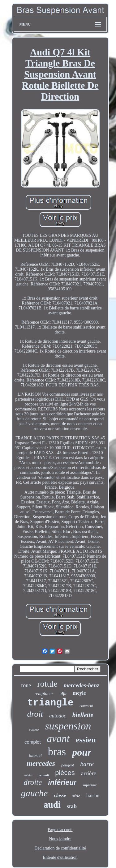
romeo (34, 729)
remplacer (44, 693)
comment (86, 706)
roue (26, 685)
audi (52, 805)
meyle (79, 693)
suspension (68, 726)
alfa (63, 694)
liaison (93, 795)
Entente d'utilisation (60, 857)
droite (33, 782)
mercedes (41, 763)
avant (58, 739)
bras (57, 752)
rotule (47, 684)
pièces (65, 773)
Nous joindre (60, 839)
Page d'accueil (60, 830)
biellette (83, 715)
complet (33, 742)
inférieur (62, 782)
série (76, 796)
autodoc (58, 716)
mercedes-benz (82, 685)
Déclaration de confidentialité (60, 848)
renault (44, 775)
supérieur (90, 785)
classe (60, 795)
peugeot (68, 765)
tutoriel (35, 755)
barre (87, 764)
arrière (89, 773)
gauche (34, 793)
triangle (50, 703)
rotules (28, 775)
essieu (86, 740)
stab (72, 806)
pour (82, 752)
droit (35, 714)
